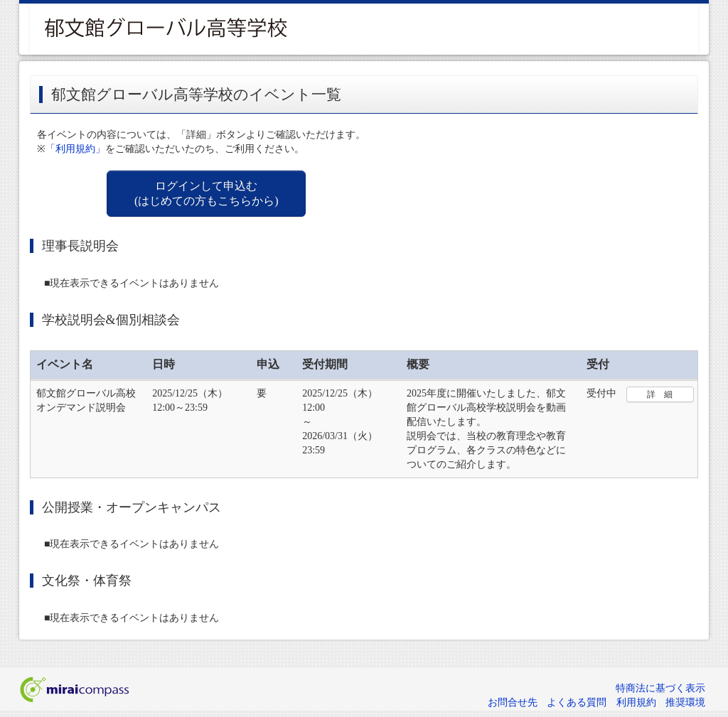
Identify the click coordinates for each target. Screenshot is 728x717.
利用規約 (636, 702)
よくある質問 (577, 702)
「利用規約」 (75, 149)
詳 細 (660, 394)
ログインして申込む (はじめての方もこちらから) (207, 193)
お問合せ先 (513, 702)
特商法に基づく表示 (660, 688)
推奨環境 (685, 702)
